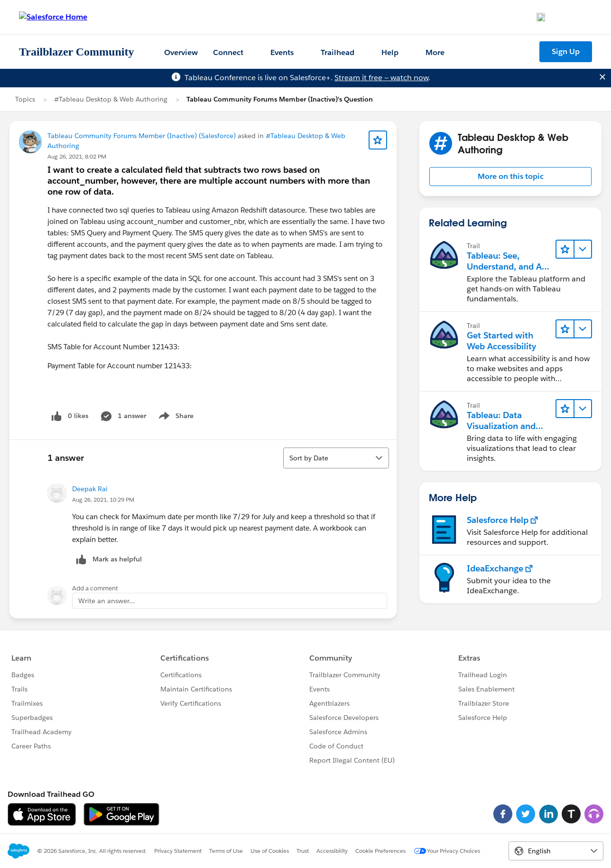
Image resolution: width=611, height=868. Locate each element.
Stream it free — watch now (381, 78)
